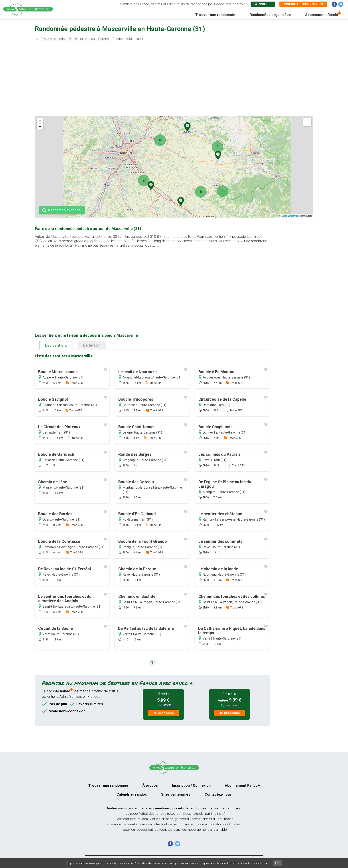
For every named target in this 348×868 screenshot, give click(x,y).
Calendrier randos (132, 794)
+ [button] (40, 121)
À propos (263, 4)
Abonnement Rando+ (242, 786)
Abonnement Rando (322, 15)
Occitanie (80, 39)
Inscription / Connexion (191, 786)
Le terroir (92, 345)
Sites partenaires (176, 794)
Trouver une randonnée (215, 15)
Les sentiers (56, 345)
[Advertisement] (174, 79)
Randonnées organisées (270, 15)
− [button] (40, 127)
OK (278, 863)
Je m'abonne (163, 713)
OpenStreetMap (290, 216)
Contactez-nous (218, 794)
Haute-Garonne (100, 39)
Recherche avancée (64, 210)
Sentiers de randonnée (56, 39)
